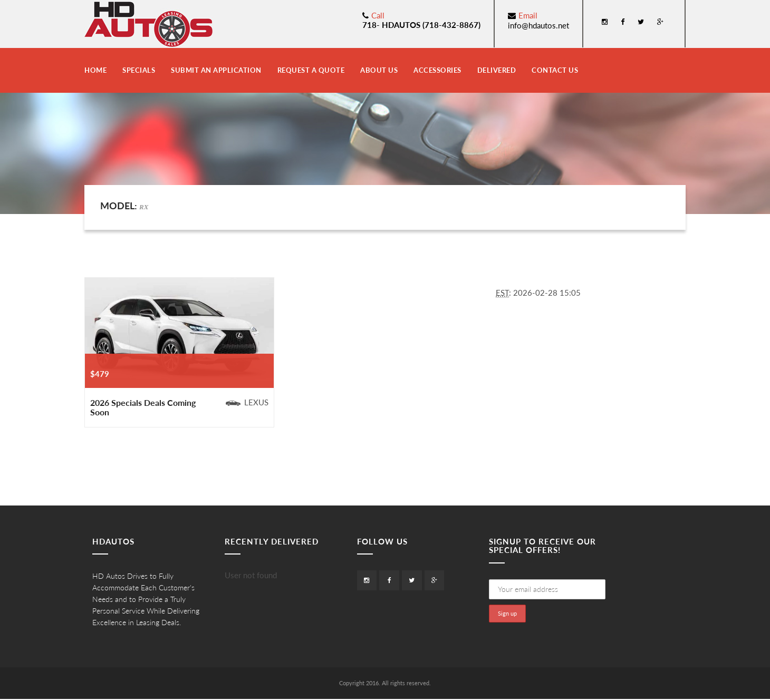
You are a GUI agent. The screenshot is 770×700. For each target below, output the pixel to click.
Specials (139, 70)
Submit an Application (216, 70)
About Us (379, 70)
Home (95, 70)
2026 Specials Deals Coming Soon (143, 407)
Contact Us (555, 70)
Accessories (437, 70)
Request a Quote (311, 70)
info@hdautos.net (538, 25)
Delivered (497, 70)
